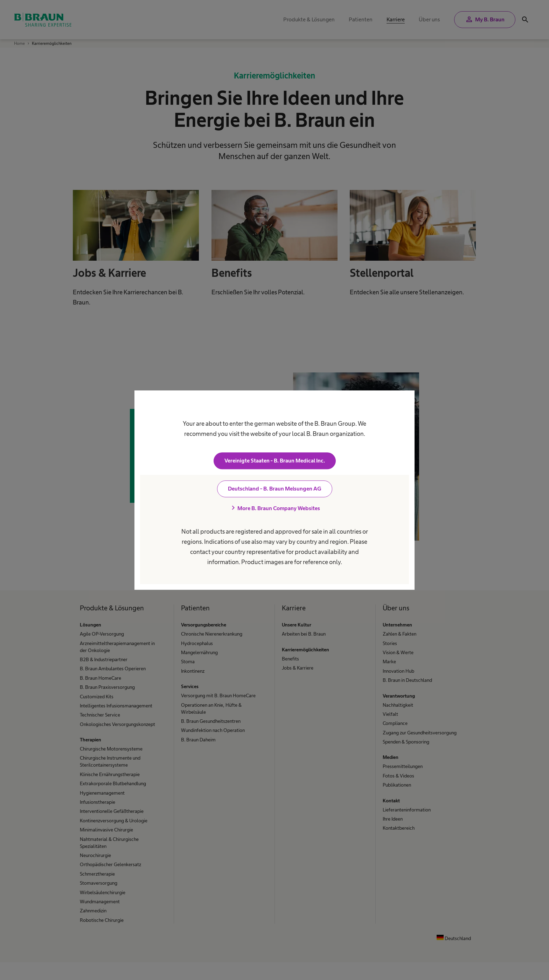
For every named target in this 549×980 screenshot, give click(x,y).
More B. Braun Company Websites (274, 508)
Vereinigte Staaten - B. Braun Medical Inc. (275, 461)
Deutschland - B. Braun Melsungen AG (275, 489)
